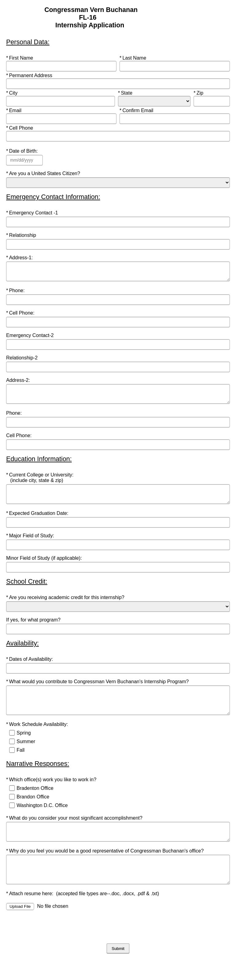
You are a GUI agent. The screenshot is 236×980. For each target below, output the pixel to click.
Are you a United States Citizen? (45, 173)
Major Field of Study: (31, 544)
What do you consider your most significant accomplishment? (75, 831)
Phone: (17, 293)
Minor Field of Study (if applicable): (45, 566)
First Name (20, 58)
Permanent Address (30, 75)
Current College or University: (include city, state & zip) (40, 483)
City (17, 93)
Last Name (134, 58)
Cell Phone (20, 128)
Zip (205, 93)
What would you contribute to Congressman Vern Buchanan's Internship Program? (99, 690)
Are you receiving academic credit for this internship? (66, 606)
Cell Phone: (21, 316)
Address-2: (19, 383)
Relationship (22, 235)
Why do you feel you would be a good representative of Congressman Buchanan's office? (106, 866)
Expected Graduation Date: (39, 521)
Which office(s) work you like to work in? (52, 792)
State (129, 93)
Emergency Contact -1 (33, 213)
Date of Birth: (23, 151)
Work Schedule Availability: (38, 737)
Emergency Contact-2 (31, 338)
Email (17, 110)
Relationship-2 (23, 361)
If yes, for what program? (34, 628)
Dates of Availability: (31, 667)
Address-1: (20, 258)
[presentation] (53, 947)
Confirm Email (137, 110)
